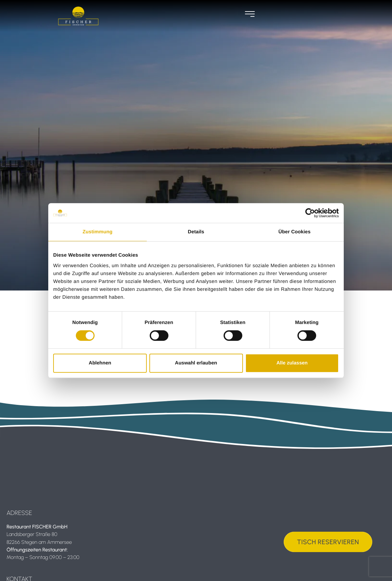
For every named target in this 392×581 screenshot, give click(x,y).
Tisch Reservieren (328, 542)
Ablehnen (100, 363)
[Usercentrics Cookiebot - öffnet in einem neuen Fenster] (310, 213)
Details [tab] (196, 232)
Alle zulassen (292, 363)
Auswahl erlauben (196, 363)
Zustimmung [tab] (98, 232)
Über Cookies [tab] (294, 232)
